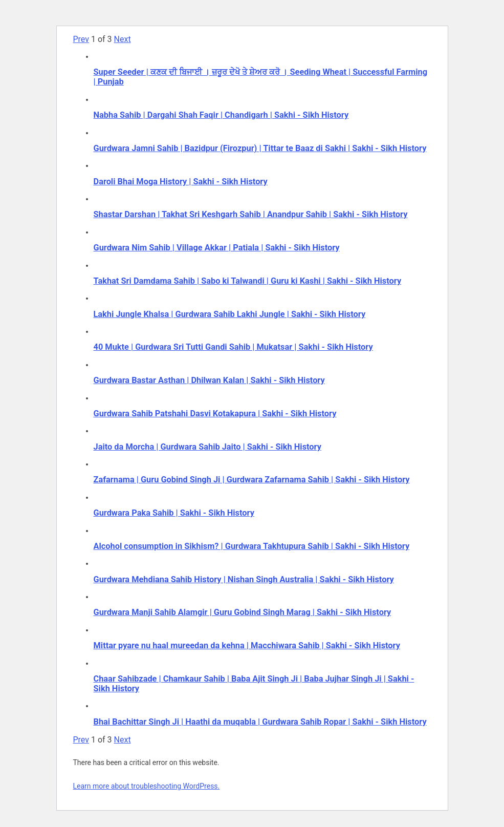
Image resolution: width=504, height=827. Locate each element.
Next (123, 39)
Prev (81, 39)
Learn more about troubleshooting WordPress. (147, 786)
